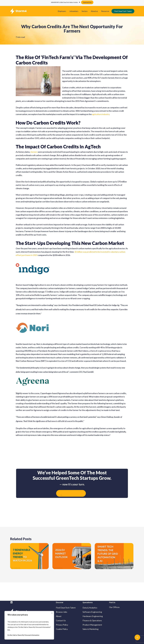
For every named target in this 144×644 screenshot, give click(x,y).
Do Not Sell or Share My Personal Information (23, 635)
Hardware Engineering (93, 616)
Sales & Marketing (91, 629)
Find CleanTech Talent (66, 608)
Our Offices (114, 607)
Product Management (92, 625)
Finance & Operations (92, 620)
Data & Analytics (90, 608)
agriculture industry (101, 114)
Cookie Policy (62, 629)
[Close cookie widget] (52, 613)
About (59, 616)
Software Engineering (92, 612)
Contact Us (61, 620)
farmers (34, 152)
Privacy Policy (62, 625)
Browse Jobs (62, 612)
